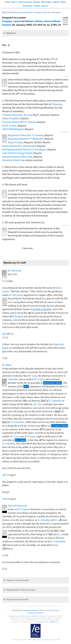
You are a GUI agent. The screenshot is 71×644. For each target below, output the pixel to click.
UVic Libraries (53, 610)
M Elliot (7, 365)
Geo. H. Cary (26, 115)
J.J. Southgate (39, 149)
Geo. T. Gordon (35, 135)
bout (14, 2)
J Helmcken (37, 139)
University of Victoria (35, 613)
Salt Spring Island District (17, 149)
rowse (37, 2)
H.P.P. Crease (9, 126)
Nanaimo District (12, 160)
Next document (35, 12)
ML (4, 12)
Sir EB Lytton (16, 295)
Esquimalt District (18, 139)
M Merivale (14, 271)
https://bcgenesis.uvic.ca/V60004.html (47, 622)
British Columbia (42, 309)
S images (46, 2)
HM (4, 334)
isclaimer (28, 6)
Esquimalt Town (17, 135)
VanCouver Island (53, 383)
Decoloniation (25, 2)
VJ (3, 281)
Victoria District (11, 122)
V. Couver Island (60, 426)
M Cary (32, 376)
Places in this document (17, 599)
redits (37, 6)
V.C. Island (20, 440)
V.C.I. (26, 386)
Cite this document (52, 12)
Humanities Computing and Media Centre (28, 610)
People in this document (17, 580)
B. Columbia (55, 401)
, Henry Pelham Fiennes (33, 616)
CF (4, 337)
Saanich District (11, 157)
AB (4, 475)
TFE (4, 499)
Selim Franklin (11, 118)
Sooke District (10, 146)
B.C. (56, 520)
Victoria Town (10, 115)
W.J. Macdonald (27, 146)
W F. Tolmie (28, 122)
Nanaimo (57, 104)
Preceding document (17, 12)
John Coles (26, 157)
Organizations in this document (21, 590)
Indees (56, 2)
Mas (63, 2)
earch (45, 6)
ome (8, 2)
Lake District (9, 153)
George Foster (25, 153)
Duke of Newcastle (17, 506)
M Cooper (39, 379)
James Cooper (15, 142)
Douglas (16, 316)
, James (12, 21)
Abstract (11, 33)
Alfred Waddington (13, 129)
